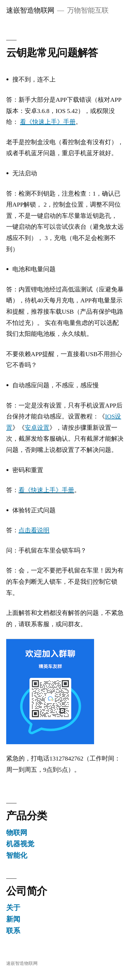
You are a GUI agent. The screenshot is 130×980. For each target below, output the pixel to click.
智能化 (17, 855)
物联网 (17, 833)
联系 (13, 931)
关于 (13, 908)
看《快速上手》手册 (46, 490)
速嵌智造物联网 (30, 10)
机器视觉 (20, 844)
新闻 (13, 919)
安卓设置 (37, 428)
